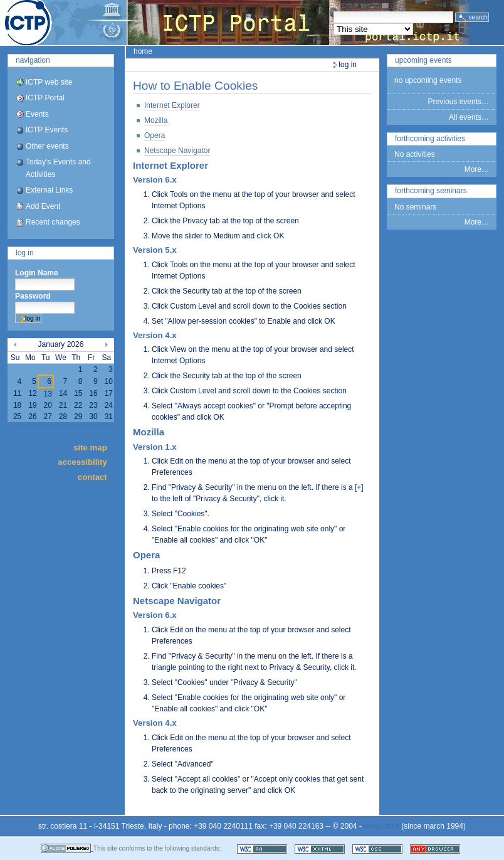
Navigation (33, 60)
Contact (92, 476)
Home (143, 51)
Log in (25, 253)
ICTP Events (47, 130)
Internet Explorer (172, 105)
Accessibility (82, 462)
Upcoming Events (423, 60)
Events (37, 114)
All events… (469, 117)
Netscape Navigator (177, 151)
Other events (47, 146)
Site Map (90, 447)
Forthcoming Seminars (431, 191)
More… (477, 169)
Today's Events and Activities (58, 168)
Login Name (37, 273)
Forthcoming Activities (430, 139)
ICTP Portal (236, 23)
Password (33, 296)
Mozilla (156, 120)
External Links (49, 190)
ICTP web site (49, 82)
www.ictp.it (381, 826)
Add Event (43, 206)
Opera (155, 135)
